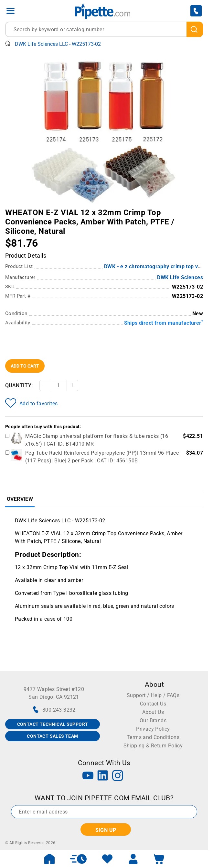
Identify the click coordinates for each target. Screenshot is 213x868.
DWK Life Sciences (180, 277)
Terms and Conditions (153, 737)
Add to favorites (31, 403)
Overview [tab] (20, 499)
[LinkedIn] (103, 776)
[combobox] (104, 29)
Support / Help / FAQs (153, 695)
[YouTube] (88, 776)
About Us (153, 712)
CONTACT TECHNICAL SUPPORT (53, 724)
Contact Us (153, 704)
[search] (195, 29)
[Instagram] (118, 776)
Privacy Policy (153, 729)
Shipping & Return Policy (153, 746)
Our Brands (153, 720)
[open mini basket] (159, 859)
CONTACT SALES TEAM (52, 736)
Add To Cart (25, 366)
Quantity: (19, 385)
